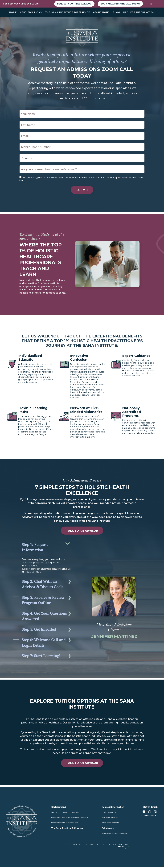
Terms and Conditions (110, 824)
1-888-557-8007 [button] (11, 4)
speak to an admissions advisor (114, 834)
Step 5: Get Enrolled (39, 630)
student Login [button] (30, 4)
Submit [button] (82, 191)
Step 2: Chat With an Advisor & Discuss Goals (43, 585)
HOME (13, 12)
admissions (108, 829)
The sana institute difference (67, 829)
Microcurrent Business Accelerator (65, 824)
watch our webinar (110, 818)
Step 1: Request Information (35, 548)
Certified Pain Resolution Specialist (65, 813)
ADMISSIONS (101, 12)
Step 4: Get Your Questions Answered (44, 617)
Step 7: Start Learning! (41, 657)
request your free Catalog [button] (74, 4)
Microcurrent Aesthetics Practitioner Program (70, 818)
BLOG (117, 12)
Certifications (59, 808)
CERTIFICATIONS (31, 12)
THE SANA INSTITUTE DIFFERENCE (68, 12)
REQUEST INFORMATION (139, 12)
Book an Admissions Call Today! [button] (120, 4)
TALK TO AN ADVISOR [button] (82, 532)
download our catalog (111, 813)
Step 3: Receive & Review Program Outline (43, 601)
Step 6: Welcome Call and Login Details (44, 644)
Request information (113, 808)
